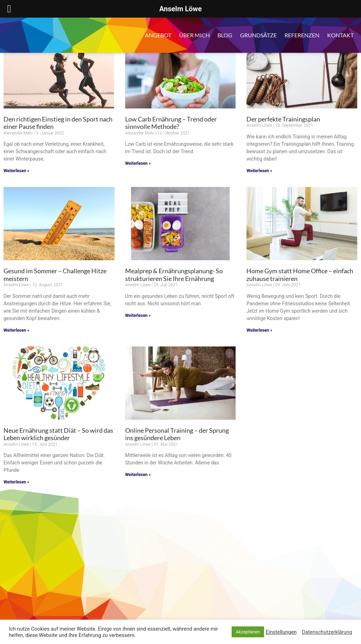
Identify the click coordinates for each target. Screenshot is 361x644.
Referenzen (302, 35)
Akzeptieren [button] (248, 632)
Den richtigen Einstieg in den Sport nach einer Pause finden (58, 123)
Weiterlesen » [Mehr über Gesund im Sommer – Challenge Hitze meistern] (16, 330)
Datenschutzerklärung (327, 632)
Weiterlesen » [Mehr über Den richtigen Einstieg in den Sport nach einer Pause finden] (16, 171)
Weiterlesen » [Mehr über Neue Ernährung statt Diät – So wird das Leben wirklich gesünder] (16, 482)
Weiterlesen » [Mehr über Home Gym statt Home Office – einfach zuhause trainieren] (259, 330)
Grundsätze (258, 35)
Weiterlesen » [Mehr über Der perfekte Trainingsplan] (259, 171)
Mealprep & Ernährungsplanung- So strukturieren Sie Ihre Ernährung (174, 275)
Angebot (158, 35)
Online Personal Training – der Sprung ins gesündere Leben (177, 434)
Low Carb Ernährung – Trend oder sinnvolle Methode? (171, 123)
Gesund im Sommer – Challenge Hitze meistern (55, 275)
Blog (225, 35)
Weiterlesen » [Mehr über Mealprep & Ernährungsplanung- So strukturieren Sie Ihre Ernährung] (138, 315)
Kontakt (340, 35)
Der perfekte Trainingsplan (283, 119)
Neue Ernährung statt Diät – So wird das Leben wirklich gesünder (58, 434)
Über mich (194, 35)
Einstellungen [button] (281, 632)
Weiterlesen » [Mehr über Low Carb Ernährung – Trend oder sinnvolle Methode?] (138, 163)
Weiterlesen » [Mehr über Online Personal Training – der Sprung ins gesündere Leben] (138, 475)
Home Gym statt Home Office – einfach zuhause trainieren (300, 275)
